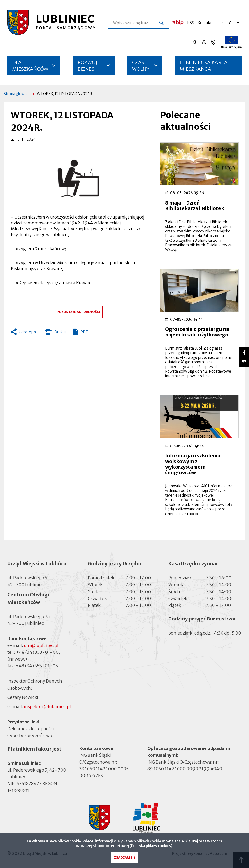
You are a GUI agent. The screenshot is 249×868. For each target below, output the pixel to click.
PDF (84, 332)
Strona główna (16, 94)
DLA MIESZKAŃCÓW (30, 66)
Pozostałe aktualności (78, 312)
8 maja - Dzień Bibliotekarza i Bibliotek (195, 206)
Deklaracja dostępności (31, 729)
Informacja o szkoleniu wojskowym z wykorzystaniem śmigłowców (193, 464)
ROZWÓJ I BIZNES (89, 66)
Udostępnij (28, 332)
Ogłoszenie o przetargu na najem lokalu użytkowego (197, 332)
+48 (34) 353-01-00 (37, 652)
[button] (78, 178)
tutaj (193, 842)
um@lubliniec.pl (41, 645)
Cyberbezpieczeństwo (30, 735)
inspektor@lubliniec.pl (47, 707)
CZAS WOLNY (141, 66)
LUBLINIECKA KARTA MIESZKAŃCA (204, 67)
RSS (191, 23)
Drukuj (55, 333)
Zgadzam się (125, 859)
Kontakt (205, 23)
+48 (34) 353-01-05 (37, 666)
